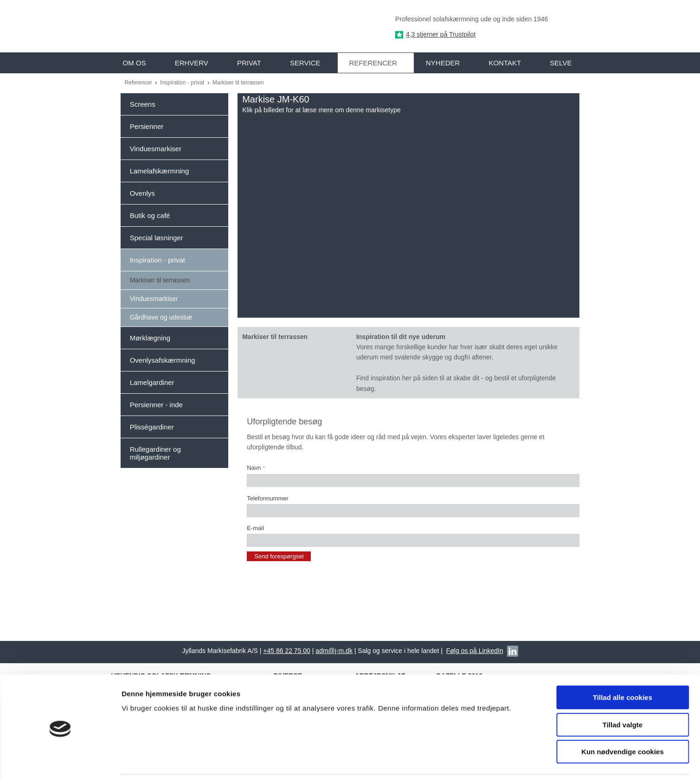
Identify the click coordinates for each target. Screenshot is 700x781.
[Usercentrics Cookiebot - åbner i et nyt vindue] (60, 763)
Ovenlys (142, 193)
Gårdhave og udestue (161, 317)
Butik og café (150, 215)
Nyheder (443, 63)
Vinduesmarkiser (156, 149)
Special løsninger (157, 238)
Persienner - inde (156, 405)
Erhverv (192, 63)
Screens (143, 104)
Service (305, 63)
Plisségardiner (152, 427)
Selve (561, 63)
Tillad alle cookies (623, 668)
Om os (135, 63)
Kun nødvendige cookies (623, 722)
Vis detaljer (482, 763)
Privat (249, 63)
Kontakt (505, 63)
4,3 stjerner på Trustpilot (441, 34)
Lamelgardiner (152, 382)
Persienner (147, 126)
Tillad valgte (623, 695)
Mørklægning (150, 338)
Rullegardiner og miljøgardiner (155, 453)
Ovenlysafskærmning (163, 360)
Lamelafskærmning (160, 171)
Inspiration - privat (183, 83)
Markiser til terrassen (238, 83)
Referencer (373, 63)
